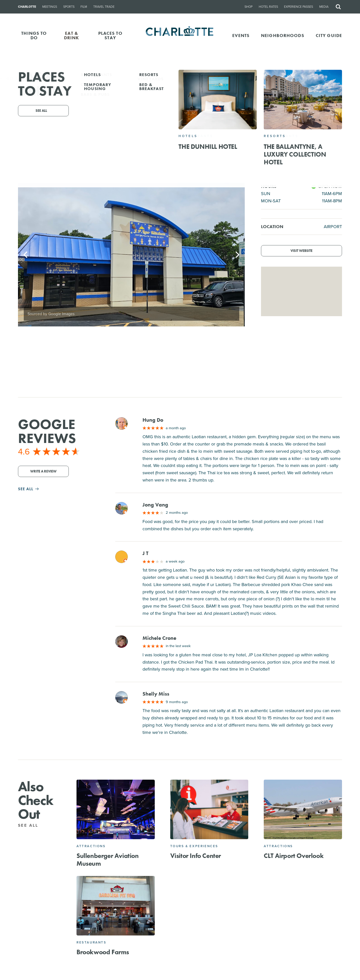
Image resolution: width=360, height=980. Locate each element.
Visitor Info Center (196, 856)
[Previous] (26, 255)
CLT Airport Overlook (294, 856)
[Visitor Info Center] (209, 810)
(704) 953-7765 (163, 139)
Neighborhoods (283, 35)
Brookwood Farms (103, 952)
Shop (248, 7)
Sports (69, 7)
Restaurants (91, 942)
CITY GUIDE (329, 35)
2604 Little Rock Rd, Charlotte (188, 132)
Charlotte (27, 7)
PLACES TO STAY (110, 35)
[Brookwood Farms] (116, 906)
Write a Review (43, 471)
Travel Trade (104, 7)
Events (241, 35)
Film (84, 7)
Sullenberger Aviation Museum (108, 860)
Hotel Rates (268, 7)
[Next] (237, 255)
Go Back (15, 78)
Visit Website (301, 251)
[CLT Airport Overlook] (303, 810)
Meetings (50, 7)
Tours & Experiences (194, 846)
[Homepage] (180, 35)
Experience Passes (298, 7)
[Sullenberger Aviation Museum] (116, 810)
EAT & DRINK (72, 35)
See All (31, 825)
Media (324, 7)
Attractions (91, 846)
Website (219, 139)
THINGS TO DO (34, 35)
